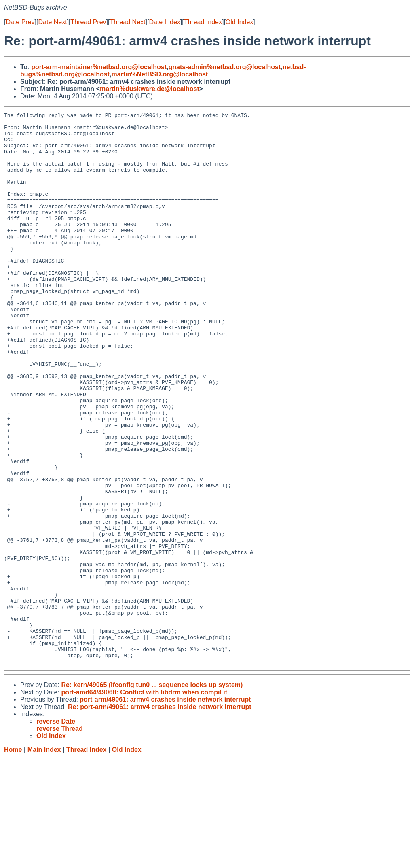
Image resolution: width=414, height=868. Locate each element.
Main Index (44, 860)
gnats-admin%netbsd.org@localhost (224, 67)
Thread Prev (89, 22)
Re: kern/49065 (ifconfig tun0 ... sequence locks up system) (152, 795)
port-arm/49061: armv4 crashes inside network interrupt (165, 810)
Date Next (52, 22)
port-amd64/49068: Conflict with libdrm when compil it (144, 803)
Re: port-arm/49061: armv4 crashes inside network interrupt (160, 817)
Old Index (239, 22)
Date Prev (20, 22)
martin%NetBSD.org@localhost (159, 74)
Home (13, 860)
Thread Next (127, 22)
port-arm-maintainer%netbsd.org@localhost (99, 67)
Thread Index (203, 22)
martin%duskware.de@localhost (150, 89)
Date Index (164, 22)
